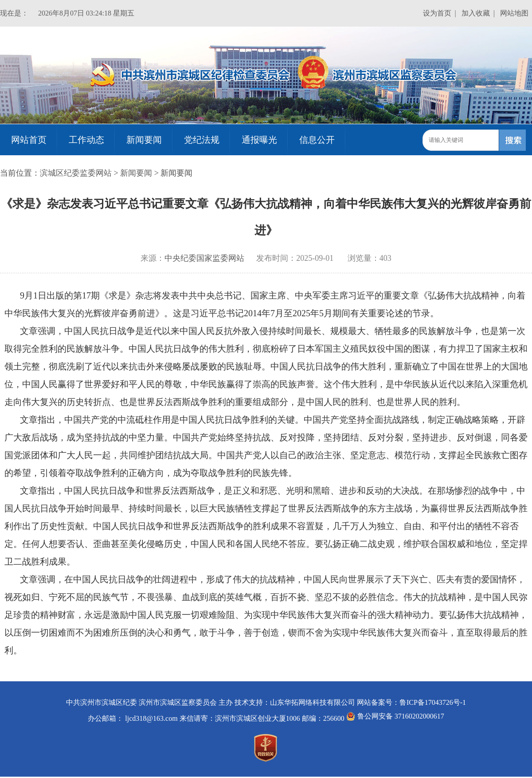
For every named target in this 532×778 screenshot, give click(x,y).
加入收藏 (476, 13)
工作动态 (86, 140)
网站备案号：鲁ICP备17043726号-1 (411, 702)
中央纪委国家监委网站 (204, 258)
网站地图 (514, 13)
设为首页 (437, 13)
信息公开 (317, 140)
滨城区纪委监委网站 (76, 173)
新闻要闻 (144, 140)
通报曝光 (259, 140)
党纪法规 (202, 140)
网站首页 (29, 140)
